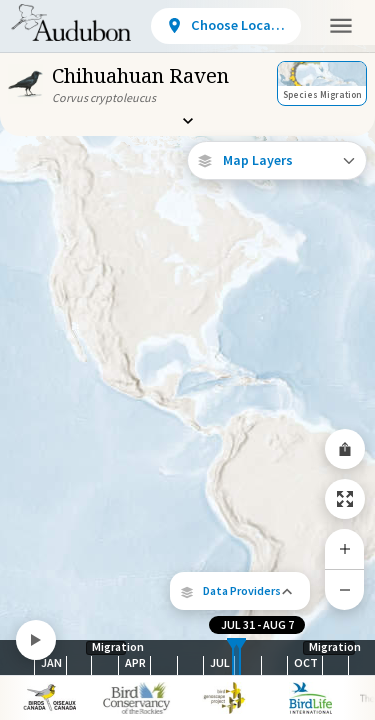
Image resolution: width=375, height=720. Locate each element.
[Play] (36, 640)
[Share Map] (345, 449)
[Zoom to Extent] (345, 499)
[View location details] (226, 26)
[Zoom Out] (345, 589)
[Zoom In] (345, 549)
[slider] (233, 657)
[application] (187, 360)
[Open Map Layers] (277, 160)
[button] (240, 591)
